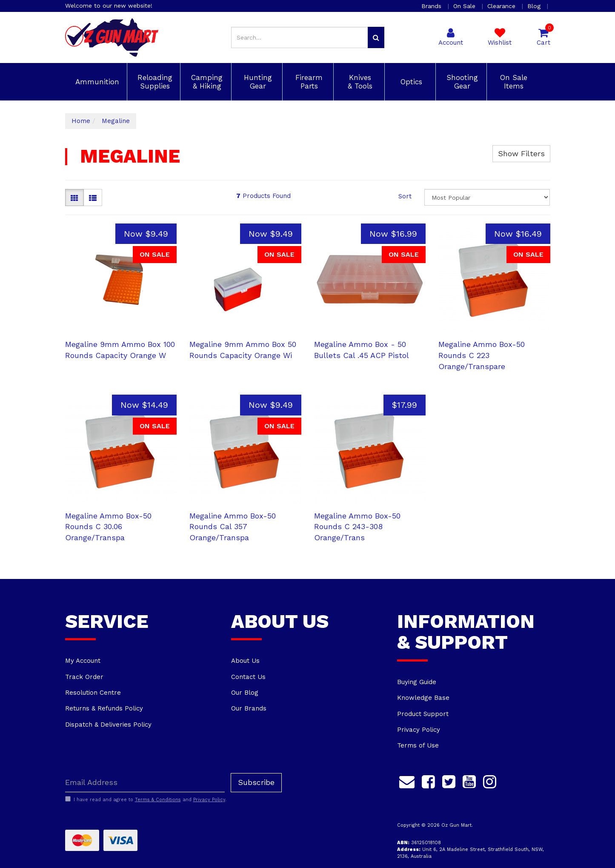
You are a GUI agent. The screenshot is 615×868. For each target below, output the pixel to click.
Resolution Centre (93, 693)
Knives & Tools (359, 82)
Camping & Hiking (206, 82)
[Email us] (407, 781)
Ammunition (96, 82)
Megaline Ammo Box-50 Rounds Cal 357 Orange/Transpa (233, 527)
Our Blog (245, 693)
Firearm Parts (308, 82)
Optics (410, 82)
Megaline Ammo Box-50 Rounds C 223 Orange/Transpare (482, 355)
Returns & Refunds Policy (104, 708)
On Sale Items (512, 82)
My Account (83, 661)
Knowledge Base (423, 698)
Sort (405, 196)
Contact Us (248, 677)
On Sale (465, 6)
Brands (432, 6)
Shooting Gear (461, 82)
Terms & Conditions (158, 800)
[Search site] (376, 37)
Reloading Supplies (154, 82)
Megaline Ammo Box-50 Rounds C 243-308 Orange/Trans (357, 527)
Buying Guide (417, 682)
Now (146, 234)
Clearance (502, 6)
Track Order (84, 677)
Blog (535, 6)
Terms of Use (418, 745)
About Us (245, 661)
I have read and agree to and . (146, 799)
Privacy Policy (419, 730)
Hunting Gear (257, 82)
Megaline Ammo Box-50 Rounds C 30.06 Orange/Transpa (108, 527)
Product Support (423, 714)
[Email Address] (145, 783)
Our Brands (249, 708)
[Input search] (300, 37)
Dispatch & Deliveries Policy (108, 725)
